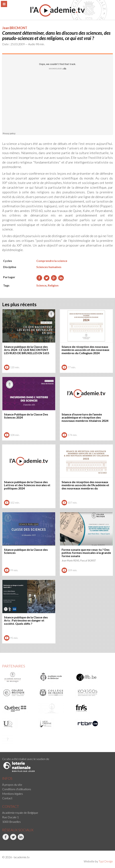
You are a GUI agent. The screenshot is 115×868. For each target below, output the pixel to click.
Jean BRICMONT (15, 28)
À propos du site (12, 785)
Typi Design (106, 861)
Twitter (13, 839)
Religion (53, 285)
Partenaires (14, 666)
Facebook (6, 839)
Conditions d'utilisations (17, 789)
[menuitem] (57, 785)
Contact (7, 798)
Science (41, 285)
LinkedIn (21, 839)
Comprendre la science (52, 261)
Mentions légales (13, 794)
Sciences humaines (49, 267)
